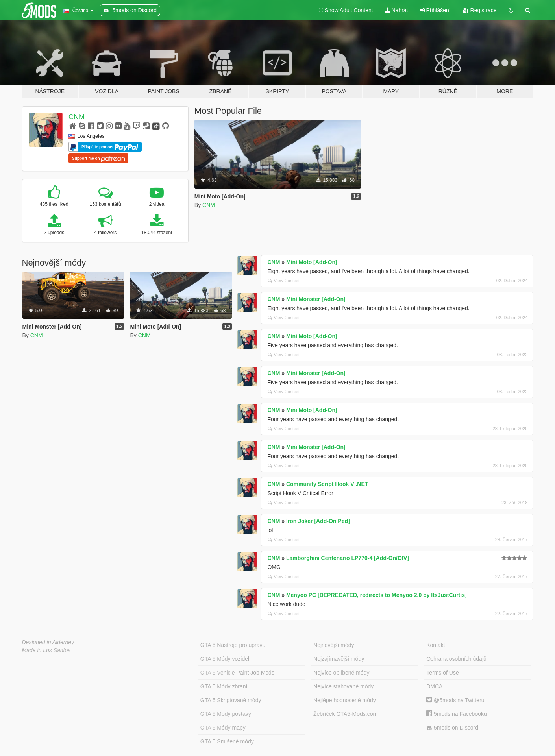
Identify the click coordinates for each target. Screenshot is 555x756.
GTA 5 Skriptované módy (231, 700)
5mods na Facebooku (457, 714)
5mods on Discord (452, 728)
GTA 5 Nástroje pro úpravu (233, 645)
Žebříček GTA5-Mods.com (345, 714)
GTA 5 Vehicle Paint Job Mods (237, 673)
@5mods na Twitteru (455, 700)
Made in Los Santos (46, 650)
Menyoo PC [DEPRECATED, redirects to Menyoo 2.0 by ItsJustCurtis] (376, 595)
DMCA (434, 686)
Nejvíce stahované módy (343, 686)
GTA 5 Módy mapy (223, 728)
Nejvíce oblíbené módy (341, 673)
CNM (77, 117)
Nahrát (397, 10)
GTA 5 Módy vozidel (225, 659)
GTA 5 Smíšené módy (227, 741)
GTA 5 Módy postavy (226, 714)
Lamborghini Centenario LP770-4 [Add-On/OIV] (348, 558)
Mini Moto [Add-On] (312, 262)
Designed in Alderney (48, 642)
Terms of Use (442, 673)
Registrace (480, 10)
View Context (284, 281)
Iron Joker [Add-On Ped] (318, 521)
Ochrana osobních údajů (456, 659)
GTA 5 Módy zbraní (224, 686)
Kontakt (436, 645)
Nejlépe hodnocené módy (345, 700)
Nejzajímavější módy (339, 659)
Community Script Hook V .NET (327, 484)
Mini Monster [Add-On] (316, 299)
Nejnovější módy (334, 645)
